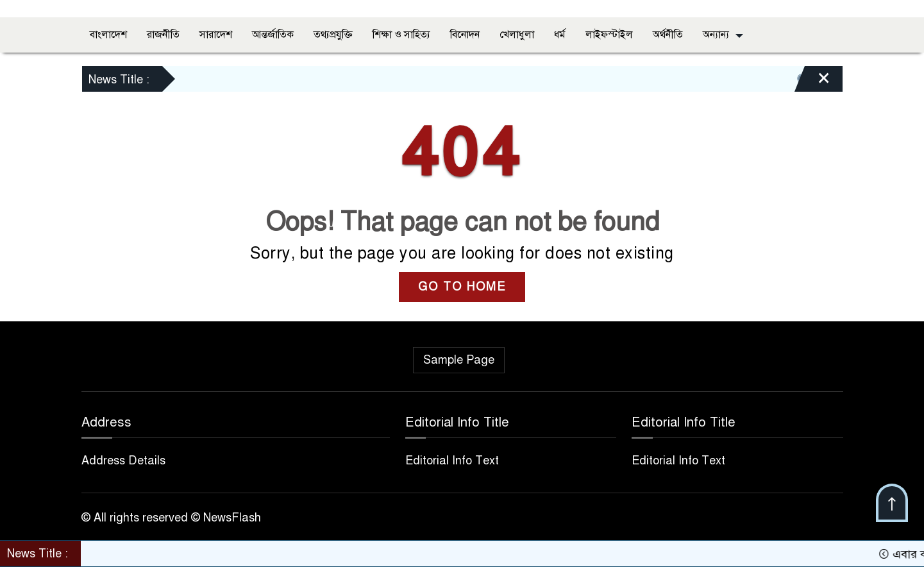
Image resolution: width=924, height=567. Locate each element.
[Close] (812, 82)
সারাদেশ (216, 35)
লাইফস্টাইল (609, 35)
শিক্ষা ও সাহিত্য (401, 35)
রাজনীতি (163, 35)
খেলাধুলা (517, 35)
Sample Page (459, 360)
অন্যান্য (716, 35)
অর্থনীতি (668, 35)
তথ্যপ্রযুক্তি (333, 35)
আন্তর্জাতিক (273, 35)
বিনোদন (465, 35)
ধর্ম (560, 35)
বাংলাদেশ (108, 35)
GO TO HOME (462, 287)
